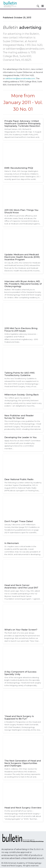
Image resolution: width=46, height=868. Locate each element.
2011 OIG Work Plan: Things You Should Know (21, 211)
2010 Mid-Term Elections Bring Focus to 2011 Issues (21, 330)
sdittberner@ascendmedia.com (20, 78)
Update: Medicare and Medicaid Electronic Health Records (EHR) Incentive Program (22, 257)
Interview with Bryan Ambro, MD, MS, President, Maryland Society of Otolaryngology (23, 284)
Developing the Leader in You (20, 437)
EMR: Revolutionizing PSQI (19, 168)
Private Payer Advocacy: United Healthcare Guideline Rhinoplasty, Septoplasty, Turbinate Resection (23, 123)
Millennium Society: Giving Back (22, 395)
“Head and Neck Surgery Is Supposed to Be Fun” (19, 717)
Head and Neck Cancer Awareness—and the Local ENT (21, 586)
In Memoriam (12, 543)
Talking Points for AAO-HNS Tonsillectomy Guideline (20, 374)
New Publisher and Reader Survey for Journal (19, 417)
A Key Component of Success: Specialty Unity (21, 673)
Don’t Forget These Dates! (19, 521)
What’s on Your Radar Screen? (21, 630)
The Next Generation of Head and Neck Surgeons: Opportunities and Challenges (23, 763)
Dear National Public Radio (19, 479)
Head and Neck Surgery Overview (23, 808)
